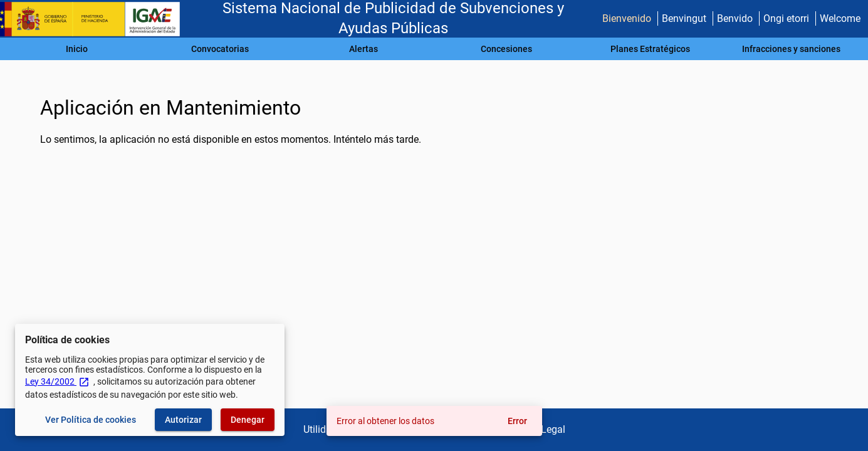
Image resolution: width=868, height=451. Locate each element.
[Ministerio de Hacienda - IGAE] (96, 19)
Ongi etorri (786, 18)
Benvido (735, 18)
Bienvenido (627, 18)
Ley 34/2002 (57, 381)
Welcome (840, 18)
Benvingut (684, 18)
